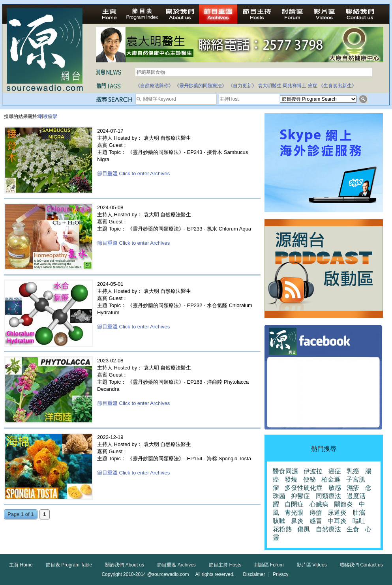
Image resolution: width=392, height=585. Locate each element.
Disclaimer (254, 574)
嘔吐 (359, 521)
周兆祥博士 (294, 86)
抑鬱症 (300, 496)
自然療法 (328, 529)
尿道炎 (337, 513)
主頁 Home (21, 565)
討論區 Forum (269, 565)
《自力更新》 (242, 86)
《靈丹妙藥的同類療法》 (201, 86)
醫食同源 (285, 471)
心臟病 (319, 504)
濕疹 (353, 488)
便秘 (309, 479)
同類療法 (328, 496)
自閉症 (294, 504)
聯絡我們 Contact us (361, 565)
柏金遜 (331, 479)
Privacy (280, 574)
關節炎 (343, 504)
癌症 (313, 86)
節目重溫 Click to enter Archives (133, 173)
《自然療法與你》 (154, 86)
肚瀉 (359, 513)
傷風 (304, 529)
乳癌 (353, 471)
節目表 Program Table (69, 565)
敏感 (335, 488)
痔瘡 (316, 513)
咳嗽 (279, 521)
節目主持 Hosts (225, 565)
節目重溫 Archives (176, 565)
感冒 (316, 521)
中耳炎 (337, 521)
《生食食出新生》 (338, 86)
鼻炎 (297, 521)
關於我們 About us (125, 565)
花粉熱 (282, 529)
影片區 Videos (312, 565)
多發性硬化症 (304, 488)
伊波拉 (313, 471)
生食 (353, 529)
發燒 (291, 479)
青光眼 (294, 513)
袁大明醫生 (270, 86)
